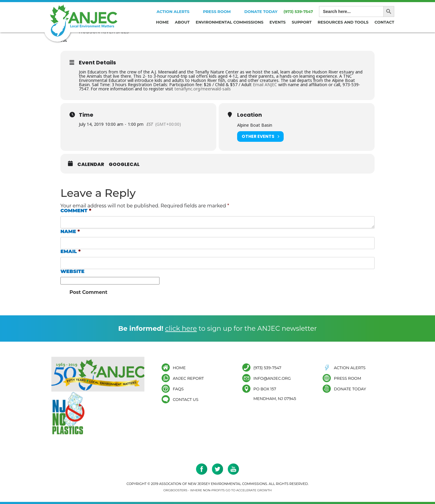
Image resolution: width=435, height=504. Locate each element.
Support (302, 22)
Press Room (217, 11)
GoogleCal (124, 164)
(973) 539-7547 (298, 11)
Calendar (91, 164)
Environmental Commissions (230, 22)
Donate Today (261, 11)
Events (278, 22)
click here (181, 328)
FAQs (178, 389)
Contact (384, 22)
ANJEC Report (188, 378)
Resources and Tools (343, 22)
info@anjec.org (272, 378)
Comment (76, 211)
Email (71, 252)
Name (70, 232)
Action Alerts (173, 11)
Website (72, 272)
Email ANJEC (265, 85)
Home (162, 22)
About (182, 22)
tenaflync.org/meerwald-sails (203, 89)
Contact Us (186, 399)
